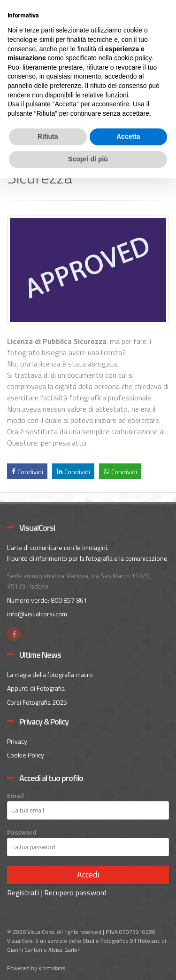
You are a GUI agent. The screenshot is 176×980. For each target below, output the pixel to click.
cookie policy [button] (133, 58)
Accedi (88, 874)
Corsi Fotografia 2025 (37, 702)
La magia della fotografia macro (50, 674)
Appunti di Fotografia (36, 688)
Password (22, 832)
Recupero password (75, 892)
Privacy (17, 741)
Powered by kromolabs (36, 968)
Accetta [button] (128, 136)
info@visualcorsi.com (37, 614)
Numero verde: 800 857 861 (47, 600)
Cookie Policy (26, 755)
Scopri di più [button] (88, 159)
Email (15, 796)
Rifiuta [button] (48, 136)
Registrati (23, 892)
